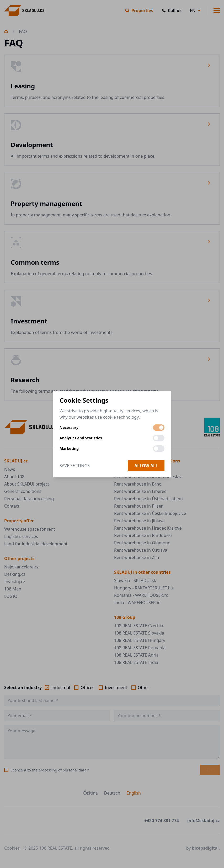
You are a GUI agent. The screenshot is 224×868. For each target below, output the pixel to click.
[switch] (159, 428)
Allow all (146, 466)
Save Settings (75, 466)
